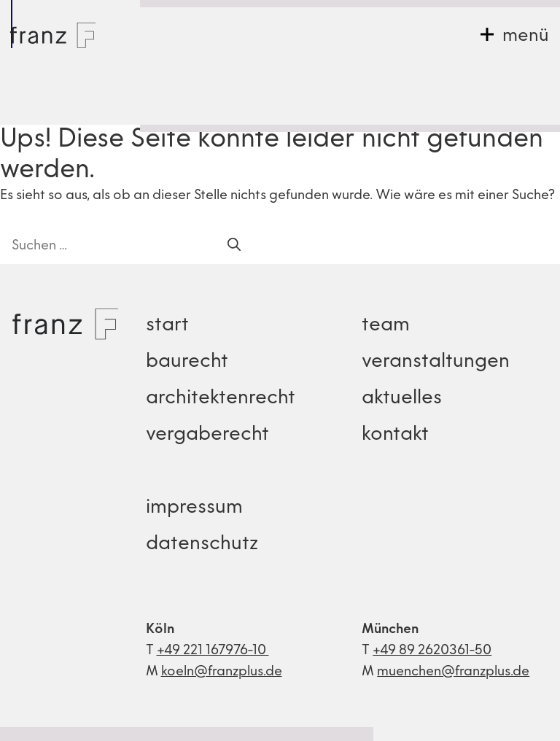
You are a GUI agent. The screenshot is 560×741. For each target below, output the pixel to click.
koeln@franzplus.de (222, 672)
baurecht (187, 362)
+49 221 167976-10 (213, 651)
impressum (194, 508)
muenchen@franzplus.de (453, 672)
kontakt (395, 435)
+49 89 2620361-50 (432, 651)
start (167, 326)
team (386, 326)
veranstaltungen (436, 362)
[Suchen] (234, 246)
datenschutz (202, 544)
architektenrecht (221, 399)
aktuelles (402, 399)
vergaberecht (207, 435)
